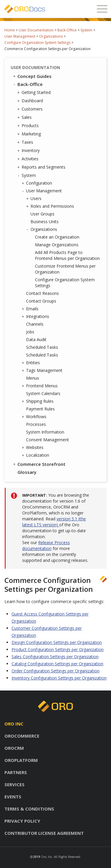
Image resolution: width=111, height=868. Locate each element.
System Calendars (43, 393)
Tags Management (43, 370)
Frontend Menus (40, 386)
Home (10, 30)
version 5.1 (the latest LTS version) (54, 522)
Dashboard (31, 101)
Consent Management (48, 440)
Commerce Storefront (39, 464)
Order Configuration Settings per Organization (55, 671)
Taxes (26, 142)
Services (15, 784)
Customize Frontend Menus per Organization (65, 269)
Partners (16, 772)
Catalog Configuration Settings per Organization (57, 664)
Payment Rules (40, 409)
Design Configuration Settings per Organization (57, 642)
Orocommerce (22, 736)
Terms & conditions (29, 809)
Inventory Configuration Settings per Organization (59, 678)
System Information (45, 432)
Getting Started (35, 92)
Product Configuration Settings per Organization (58, 649)
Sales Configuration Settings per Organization (55, 657)
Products (29, 126)
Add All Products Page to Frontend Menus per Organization (67, 255)
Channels (35, 324)
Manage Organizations (57, 245)
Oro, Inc (46, 857)
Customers (31, 109)
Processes (36, 424)
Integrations (36, 316)
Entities (32, 363)
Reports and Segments (42, 167)
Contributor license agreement (44, 833)
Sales (25, 117)
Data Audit (36, 339)
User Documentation (36, 30)
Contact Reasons (42, 293)
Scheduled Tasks (42, 347)
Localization (36, 455)
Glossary (27, 472)
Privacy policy (22, 821)
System (86, 30)
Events (13, 797)
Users (34, 199)
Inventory (29, 151)
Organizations (51, 36)
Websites (33, 447)
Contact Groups (41, 301)
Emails (31, 309)
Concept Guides (32, 76)
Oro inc (14, 724)
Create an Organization (57, 237)
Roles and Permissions (51, 206)
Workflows (35, 417)
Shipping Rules (38, 401)
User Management (20, 36)
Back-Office (67, 30)
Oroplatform (21, 760)
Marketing (30, 134)
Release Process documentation (46, 545)
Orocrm (14, 748)
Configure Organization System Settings (37, 43)
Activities (29, 159)
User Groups (42, 214)
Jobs (30, 332)
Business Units (45, 222)
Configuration (38, 183)
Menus (33, 378)
